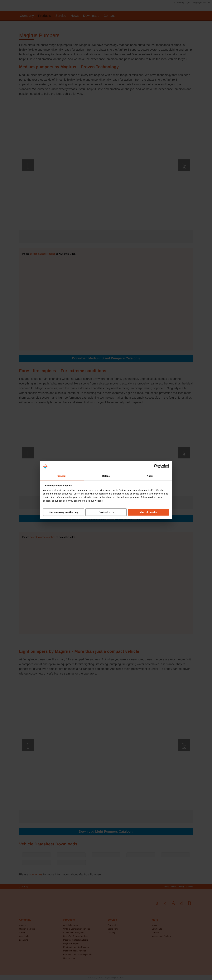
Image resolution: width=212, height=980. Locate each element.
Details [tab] (106, 476)
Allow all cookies (148, 512)
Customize (106, 512)
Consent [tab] (62, 476)
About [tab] (150, 476)
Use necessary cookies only (64, 512)
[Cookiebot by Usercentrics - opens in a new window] (156, 466)
